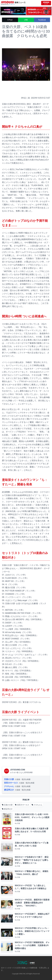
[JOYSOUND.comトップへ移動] (46, 3)
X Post (10, 20)
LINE (26, 20)
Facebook (42, 20)
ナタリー (12, 4)
